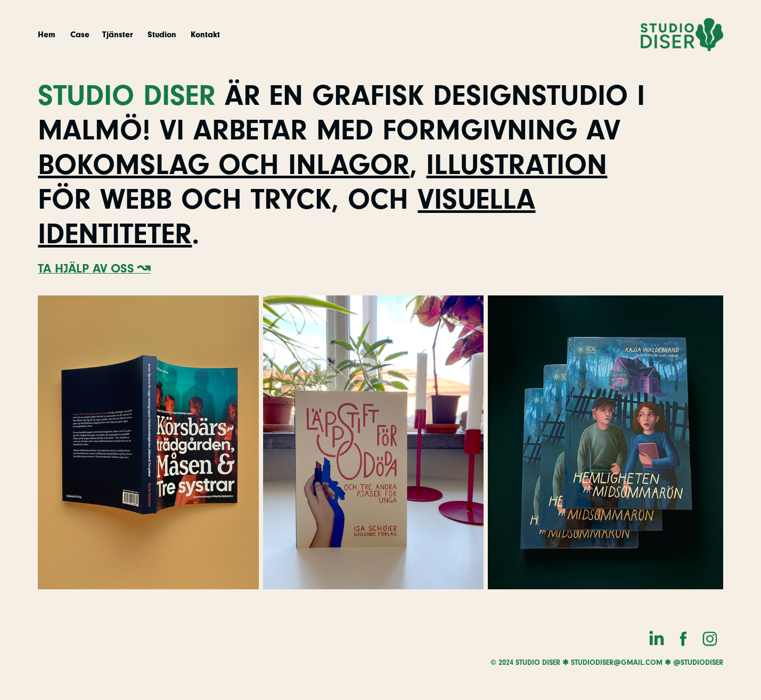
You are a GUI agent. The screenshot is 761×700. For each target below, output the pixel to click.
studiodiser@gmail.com (617, 663)
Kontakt (205, 35)
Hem (47, 35)
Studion (162, 35)
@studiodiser (698, 663)
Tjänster (117, 35)
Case (80, 35)
